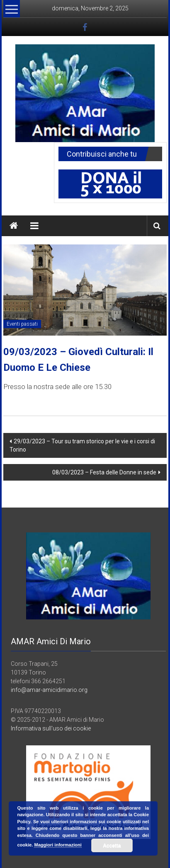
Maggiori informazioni (58, 845)
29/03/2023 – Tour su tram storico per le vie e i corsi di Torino (82, 445)
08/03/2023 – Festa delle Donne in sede (104, 472)
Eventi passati (22, 324)
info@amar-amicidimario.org (49, 690)
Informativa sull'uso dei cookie (51, 728)
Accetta (112, 846)
